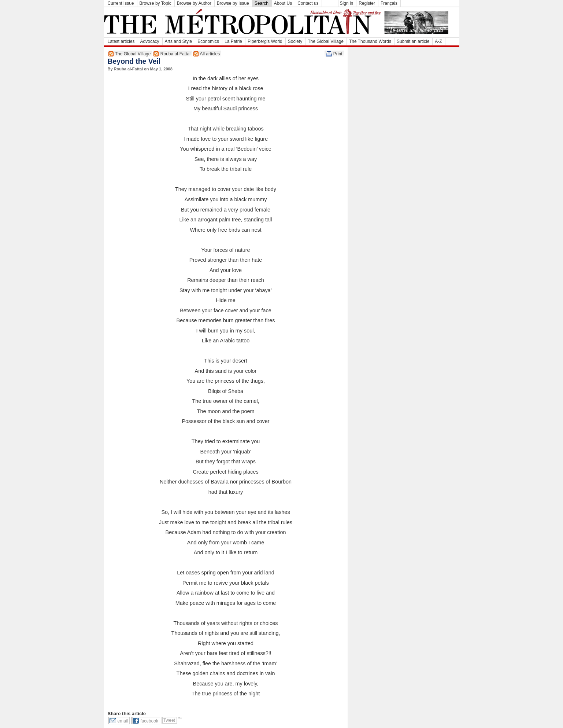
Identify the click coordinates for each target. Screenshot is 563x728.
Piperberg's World (265, 41)
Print (338, 54)
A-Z (438, 41)
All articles (210, 54)
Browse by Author (194, 3)
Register (367, 3)
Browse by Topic (155, 3)
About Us (283, 3)
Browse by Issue (233, 3)
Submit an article (413, 41)
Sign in (347, 3)
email (123, 721)
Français (389, 3)
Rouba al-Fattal (175, 54)
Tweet (169, 720)
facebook (149, 721)
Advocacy (150, 41)
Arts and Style (179, 41)
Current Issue (121, 3)
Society (295, 41)
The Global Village (326, 41)
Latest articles (121, 41)
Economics (208, 41)
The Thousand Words (370, 41)
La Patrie (233, 41)
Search (262, 3)
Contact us (308, 3)
